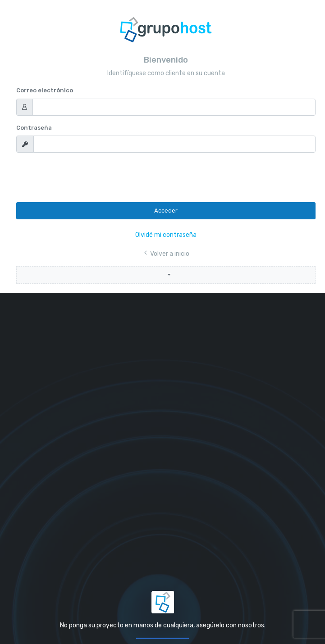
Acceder (166, 211)
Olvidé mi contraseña (166, 235)
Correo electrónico (45, 90)
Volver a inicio (166, 254)
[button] (166, 275)
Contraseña (34, 128)
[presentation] (85, 177)
